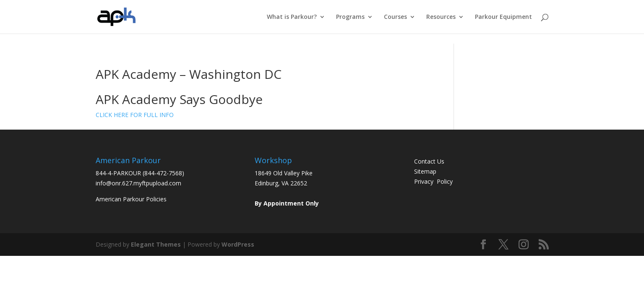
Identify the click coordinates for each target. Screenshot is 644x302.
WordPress (238, 244)
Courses (395, 17)
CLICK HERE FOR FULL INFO (135, 115)
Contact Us (429, 161)
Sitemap (425, 171)
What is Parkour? (292, 17)
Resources (441, 17)
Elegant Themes (156, 244)
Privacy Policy (433, 181)
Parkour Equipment (503, 17)
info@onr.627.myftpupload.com (138, 183)
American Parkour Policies (131, 199)
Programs (350, 17)
